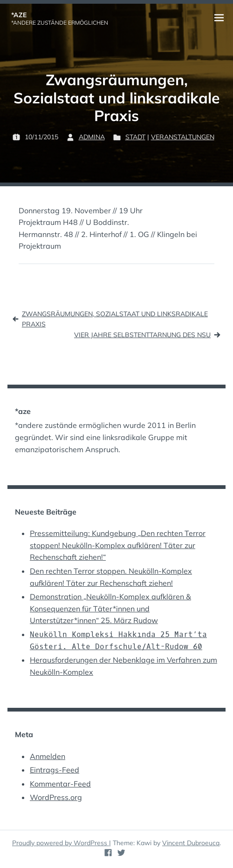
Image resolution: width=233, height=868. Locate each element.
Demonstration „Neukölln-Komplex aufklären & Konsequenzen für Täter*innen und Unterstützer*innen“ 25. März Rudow (110, 608)
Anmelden (48, 756)
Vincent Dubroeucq (191, 843)
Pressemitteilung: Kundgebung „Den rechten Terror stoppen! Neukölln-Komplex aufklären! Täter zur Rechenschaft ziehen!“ (118, 545)
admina (92, 137)
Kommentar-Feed (60, 784)
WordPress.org (56, 797)
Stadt (135, 137)
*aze (19, 15)
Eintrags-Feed (55, 770)
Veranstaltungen (183, 137)
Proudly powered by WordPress (61, 843)
